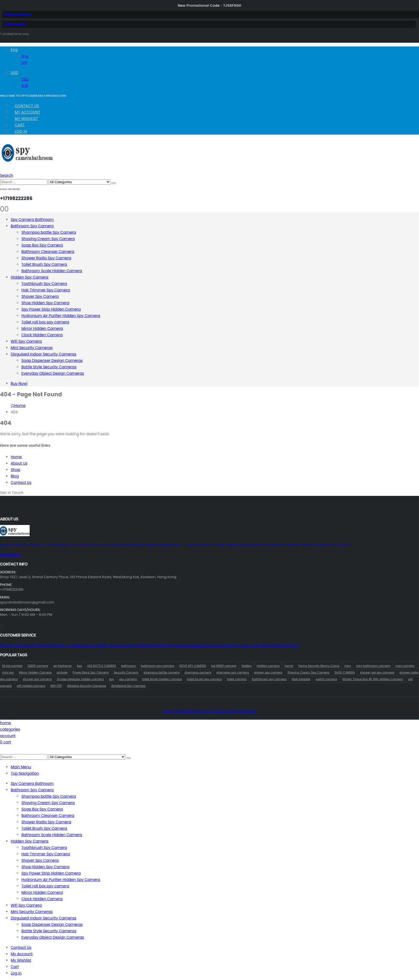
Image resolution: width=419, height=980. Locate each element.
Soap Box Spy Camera (42, 245)
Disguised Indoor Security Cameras (44, 354)
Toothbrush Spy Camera (44, 284)
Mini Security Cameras (32, 348)
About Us (19, 463)
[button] (7, 175)
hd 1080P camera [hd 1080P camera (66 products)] (224, 666)
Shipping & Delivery (69, 645)
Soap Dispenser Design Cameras (52, 360)
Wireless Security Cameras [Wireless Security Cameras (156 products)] (87, 686)
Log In (21, 131)
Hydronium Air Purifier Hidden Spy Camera (61, 316)
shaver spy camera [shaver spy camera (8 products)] (268, 672)
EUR (25, 85)
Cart (20, 125)
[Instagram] (3, 626)
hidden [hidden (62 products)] (246, 666)
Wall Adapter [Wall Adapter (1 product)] (301, 679)
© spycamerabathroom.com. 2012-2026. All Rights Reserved (210, 711)
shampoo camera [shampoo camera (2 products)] (198, 672)
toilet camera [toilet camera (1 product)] (237, 679)
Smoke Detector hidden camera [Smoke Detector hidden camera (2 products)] (80, 679)
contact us (219, 645)
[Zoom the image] (210, 532)
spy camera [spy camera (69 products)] (128, 679)
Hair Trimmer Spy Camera (46, 290)
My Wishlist (26, 119)
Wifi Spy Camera (26, 341)
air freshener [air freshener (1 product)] (62, 666)
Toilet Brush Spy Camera (44, 264)
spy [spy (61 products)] (111, 679)
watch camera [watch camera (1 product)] (326, 679)
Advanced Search (126, 645)
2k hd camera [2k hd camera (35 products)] (12, 666)
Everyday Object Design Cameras (53, 373)
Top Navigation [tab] (25, 773)
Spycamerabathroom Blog (276, 645)
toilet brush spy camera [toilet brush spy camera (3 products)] (204, 679)
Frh (24, 62)
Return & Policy (13, 645)
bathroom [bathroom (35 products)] (128, 666)
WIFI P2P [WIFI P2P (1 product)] (56, 686)
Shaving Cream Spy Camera (48, 239)
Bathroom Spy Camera (32, 226)
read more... (11, 554)
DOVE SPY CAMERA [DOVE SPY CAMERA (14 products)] (193, 666)
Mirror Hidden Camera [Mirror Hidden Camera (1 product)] (35, 672)
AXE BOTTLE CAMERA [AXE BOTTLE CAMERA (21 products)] (102, 666)
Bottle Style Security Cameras (49, 367)
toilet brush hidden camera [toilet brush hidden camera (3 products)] (162, 679)
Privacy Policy (240, 645)
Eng (14, 50)
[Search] (114, 183)
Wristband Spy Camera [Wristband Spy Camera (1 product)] (128, 686)
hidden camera (15, 24)
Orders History (98, 645)
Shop (15, 470)
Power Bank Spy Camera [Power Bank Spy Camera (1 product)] (91, 672)
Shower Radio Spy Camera (46, 258)
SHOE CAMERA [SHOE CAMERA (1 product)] (345, 672)
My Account (28, 112)
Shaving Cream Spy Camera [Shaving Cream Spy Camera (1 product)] (309, 672)
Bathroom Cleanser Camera (48, 252)
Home (16, 457)
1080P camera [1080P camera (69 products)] (38, 666)
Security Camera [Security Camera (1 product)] (126, 672)
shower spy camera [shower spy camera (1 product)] (37, 679)
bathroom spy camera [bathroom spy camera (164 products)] (158, 666)
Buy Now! (19, 383)
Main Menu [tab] (21, 767)
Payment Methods (178, 645)
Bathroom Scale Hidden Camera (52, 271)
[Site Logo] (27, 162)
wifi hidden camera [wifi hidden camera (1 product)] (31, 686)
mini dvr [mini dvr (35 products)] (8, 672)
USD (14, 73)
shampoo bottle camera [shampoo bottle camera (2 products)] (162, 672)
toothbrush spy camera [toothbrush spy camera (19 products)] (269, 679)
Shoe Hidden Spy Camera (45, 303)
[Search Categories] (79, 182)
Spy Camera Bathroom (32, 219)
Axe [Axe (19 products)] (79, 666)
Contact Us (27, 106)
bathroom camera (18, 14)
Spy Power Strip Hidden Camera (51, 309)
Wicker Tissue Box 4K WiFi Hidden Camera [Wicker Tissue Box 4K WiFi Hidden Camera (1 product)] (372, 679)
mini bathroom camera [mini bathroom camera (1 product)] (373, 666)
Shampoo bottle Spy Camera (49, 232)
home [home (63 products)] (289, 666)
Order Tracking (39, 645)
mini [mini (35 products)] (348, 666)
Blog (15, 476)
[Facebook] (0, 626)
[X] (2, 626)
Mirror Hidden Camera (42, 328)
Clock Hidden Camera (42, 335)
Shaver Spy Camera (40, 296)
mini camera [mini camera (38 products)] (405, 666)
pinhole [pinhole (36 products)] (62, 672)
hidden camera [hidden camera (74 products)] (268, 666)
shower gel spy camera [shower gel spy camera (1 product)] (377, 672)
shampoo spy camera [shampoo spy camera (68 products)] (232, 672)
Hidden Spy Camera (30, 277)
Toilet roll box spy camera (45, 322)
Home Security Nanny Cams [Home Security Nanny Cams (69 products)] (319, 666)
